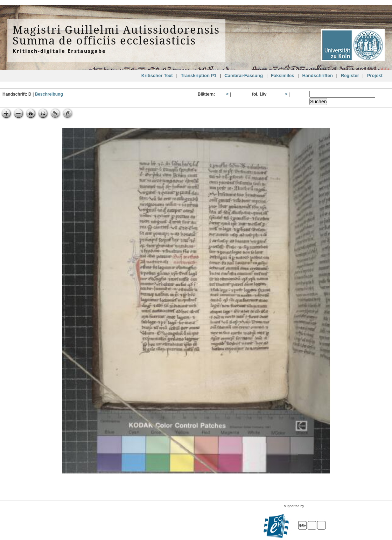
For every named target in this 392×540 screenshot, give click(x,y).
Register (350, 75)
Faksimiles (283, 75)
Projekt (375, 75)
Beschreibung (49, 94)
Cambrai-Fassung (244, 75)
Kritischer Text (157, 75)
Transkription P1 (199, 75)
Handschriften (317, 75)
